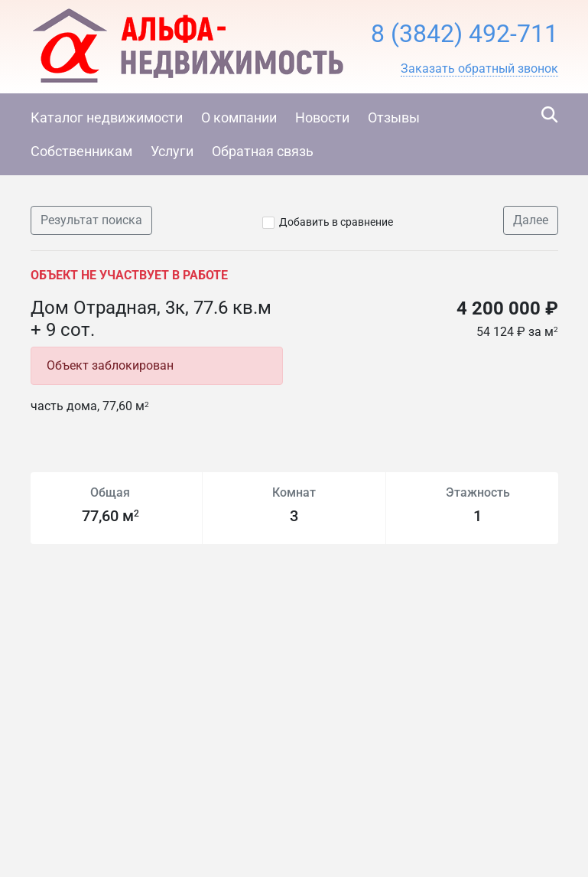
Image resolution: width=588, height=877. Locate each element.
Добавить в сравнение (336, 222)
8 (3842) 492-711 (465, 34)
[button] (479, 69)
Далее (531, 220)
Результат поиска (91, 220)
